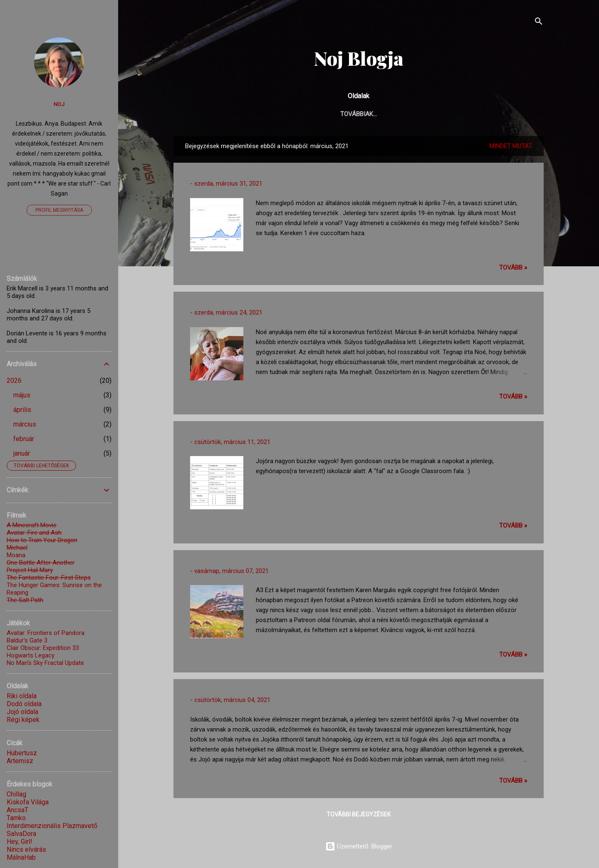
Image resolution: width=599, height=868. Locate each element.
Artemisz (20, 761)
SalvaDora (21, 834)
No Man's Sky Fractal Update (45, 663)
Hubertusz (22, 753)
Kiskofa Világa (28, 802)
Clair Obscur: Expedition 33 (43, 648)
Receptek (452, 114)
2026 (14, 381)
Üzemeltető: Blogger (359, 846)
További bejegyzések (359, 814)
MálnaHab (21, 857)
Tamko (16, 818)
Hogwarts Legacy (31, 655)
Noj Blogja (359, 58)
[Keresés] (539, 23)
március (25, 424)
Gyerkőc (334, 114)
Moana (16, 555)
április (22, 410)
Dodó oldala (24, 704)
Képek (413, 114)
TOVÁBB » (513, 268)
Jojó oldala (22, 712)
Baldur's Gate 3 (27, 640)
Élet (299, 114)
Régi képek (23, 720)
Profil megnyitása (59, 210)
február (24, 439)
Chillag (16, 794)
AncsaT (17, 810)
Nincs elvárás (26, 849)
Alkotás (376, 114)
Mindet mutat (511, 146)
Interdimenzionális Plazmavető (52, 826)
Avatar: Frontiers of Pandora (46, 633)
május (22, 395)
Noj (59, 104)
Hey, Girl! (20, 842)
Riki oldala (22, 696)
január (22, 453)
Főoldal (264, 114)
